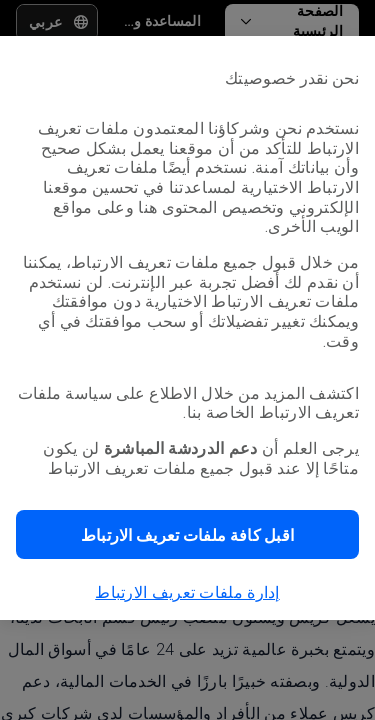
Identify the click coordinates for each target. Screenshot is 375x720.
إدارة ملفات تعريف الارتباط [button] (187, 592)
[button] (187, 534)
